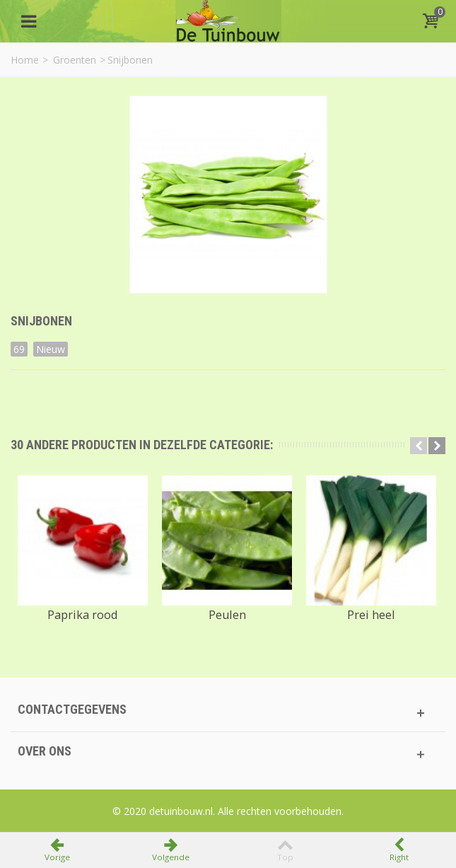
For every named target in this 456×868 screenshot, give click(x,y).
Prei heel (371, 615)
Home (25, 60)
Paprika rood (83, 615)
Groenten (75, 60)
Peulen (227, 615)
